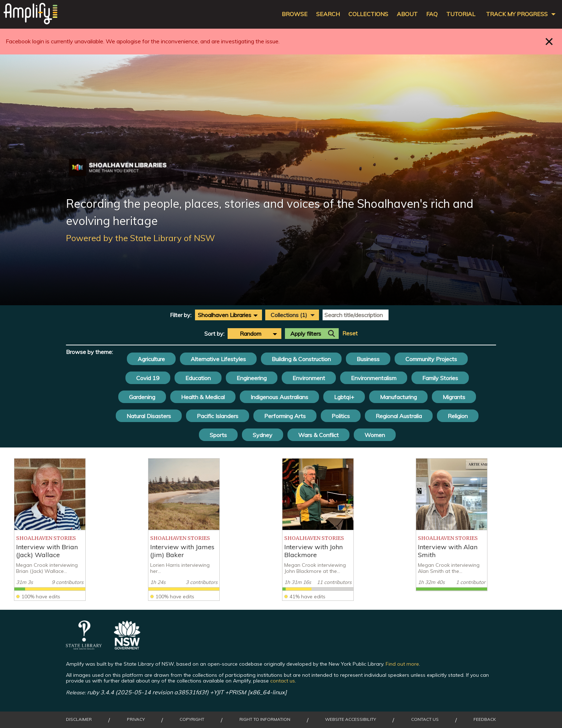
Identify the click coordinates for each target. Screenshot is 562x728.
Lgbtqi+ (344, 397)
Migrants (454, 397)
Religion (458, 416)
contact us (283, 681)
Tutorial (461, 14)
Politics (341, 416)
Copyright (192, 719)
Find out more (402, 664)
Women (375, 435)
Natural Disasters (149, 416)
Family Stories (440, 378)
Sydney (263, 435)
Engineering (252, 378)
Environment (309, 378)
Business (368, 359)
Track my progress (517, 14)
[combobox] (228, 315)
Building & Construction (301, 359)
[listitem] (50, 530)
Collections (368, 14)
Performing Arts (285, 416)
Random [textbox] (251, 334)
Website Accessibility (351, 719)
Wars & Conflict (318, 435)
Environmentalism (374, 378)
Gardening (142, 397)
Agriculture (151, 359)
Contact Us (425, 719)
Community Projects (431, 359)
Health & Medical (203, 397)
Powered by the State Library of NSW (140, 238)
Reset (350, 333)
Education (198, 378)
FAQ (432, 14)
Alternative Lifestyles (218, 359)
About (407, 14)
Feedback (485, 719)
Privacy (136, 719)
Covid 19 (148, 378)
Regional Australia (399, 416)
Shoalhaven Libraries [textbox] (225, 315)
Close (549, 41)
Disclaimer (79, 719)
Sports (218, 435)
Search (328, 14)
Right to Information (265, 719)
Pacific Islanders (218, 416)
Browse (295, 14)
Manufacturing (398, 397)
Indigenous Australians (279, 397)
